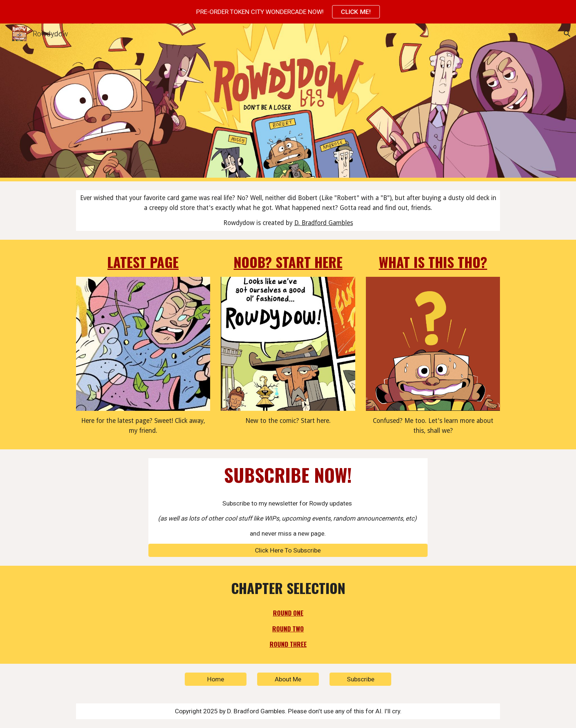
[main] (288, 211)
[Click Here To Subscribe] (288, 550)
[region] (288, 12)
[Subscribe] (360, 679)
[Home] (216, 679)
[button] (567, 34)
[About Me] (288, 679)
